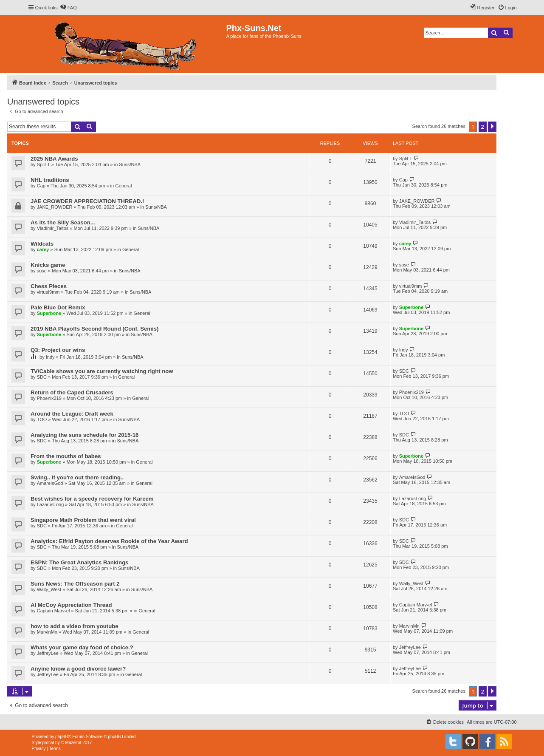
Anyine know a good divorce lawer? (78, 669)
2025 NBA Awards (54, 159)
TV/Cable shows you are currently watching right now (102, 371)
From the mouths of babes (66, 456)
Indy (50, 357)
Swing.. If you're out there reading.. (77, 477)
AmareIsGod (50, 483)
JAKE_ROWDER (55, 207)
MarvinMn (47, 632)
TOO (42, 419)
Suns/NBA (130, 164)
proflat (48, 743)
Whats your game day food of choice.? (82, 647)
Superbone (49, 313)
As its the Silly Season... (63, 222)
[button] (492, 127)
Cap (41, 186)
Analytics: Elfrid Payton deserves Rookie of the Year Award (109, 541)
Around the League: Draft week (72, 414)
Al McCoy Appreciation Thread (71, 605)
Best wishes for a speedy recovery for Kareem (92, 499)
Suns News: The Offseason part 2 (75, 584)
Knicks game (48, 265)
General (123, 186)
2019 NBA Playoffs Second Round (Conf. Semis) (94, 329)
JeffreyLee (48, 653)
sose (42, 271)
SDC (42, 377)
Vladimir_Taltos (53, 228)
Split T (44, 164)
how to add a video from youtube (75, 626)
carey (43, 249)
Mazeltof (73, 743)
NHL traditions (50, 180)
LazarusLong (51, 504)
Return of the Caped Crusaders (72, 392)
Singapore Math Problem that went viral (83, 520)
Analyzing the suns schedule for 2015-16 (85, 435)
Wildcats (42, 244)
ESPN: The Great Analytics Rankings (79, 562)
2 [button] (483, 127)
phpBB (62, 737)
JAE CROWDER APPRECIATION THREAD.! (87, 201)
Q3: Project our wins (58, 350)
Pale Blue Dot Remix (58, 307)
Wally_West (49, 589)
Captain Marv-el (54, 611)
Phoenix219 (49, 398)
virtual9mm (48, 292)
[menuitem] (68, 8)
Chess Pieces (49, 286)
